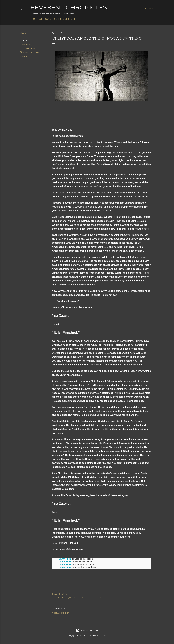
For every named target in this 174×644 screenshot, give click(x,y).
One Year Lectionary (30, 52)
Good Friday (26, 45)
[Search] (150, 9)
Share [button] (23, 33)
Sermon (24, 56)
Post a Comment (60, 613)
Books (47, 19)
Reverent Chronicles (69, 8)
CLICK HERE (65, 559)
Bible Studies (60, 19)
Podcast (36, 19)
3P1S (73, 19)
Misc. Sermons (27, 48)
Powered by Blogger (87, 630)
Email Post (64, 594)
